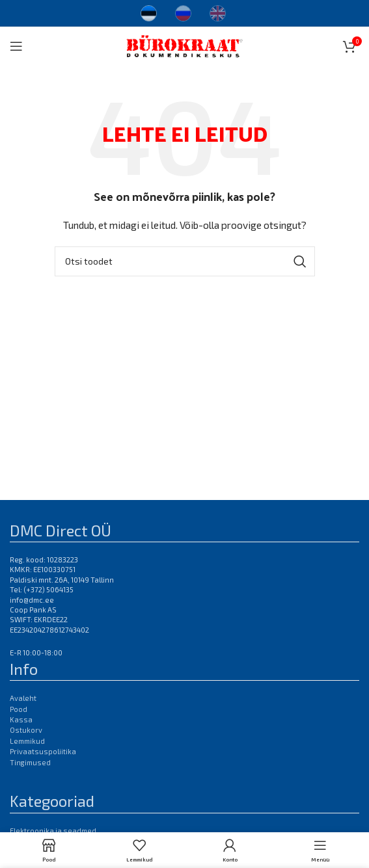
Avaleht (23, 698)
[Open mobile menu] (16, 46)
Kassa (21, 719)
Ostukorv (26, 730)
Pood (19, 709)
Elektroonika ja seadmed (53, 831)
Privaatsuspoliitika (43, 751)
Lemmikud (27, 741)
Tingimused (30, 762)
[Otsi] (185, 261)
